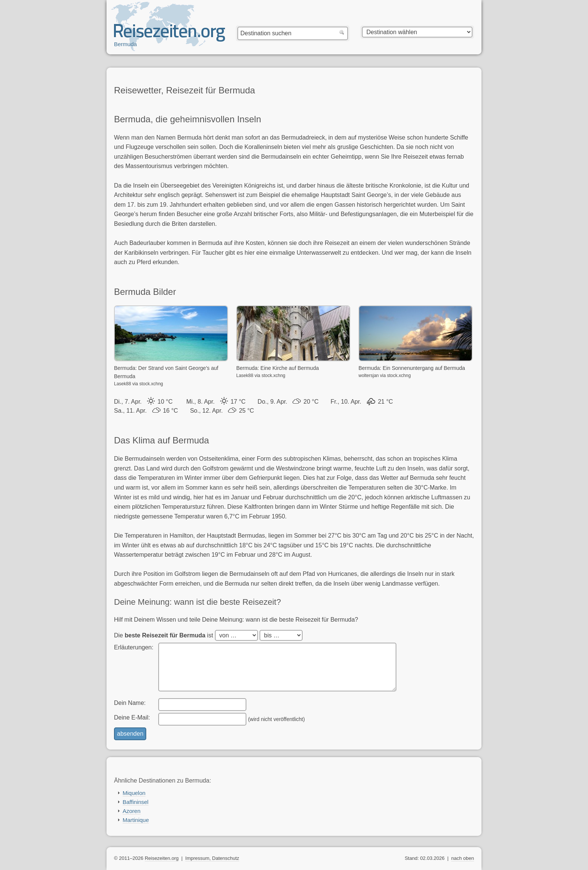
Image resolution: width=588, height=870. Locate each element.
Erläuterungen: (134, 647)
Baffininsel (136, 802)
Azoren (132, 811)
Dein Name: (130, 703)
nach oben (463, 858)
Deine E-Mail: (132, 717)
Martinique (136, 820)
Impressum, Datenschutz (212, 858)
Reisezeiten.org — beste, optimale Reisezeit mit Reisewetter (169, 34)
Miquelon (134, 793)
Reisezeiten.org (162, 858)
